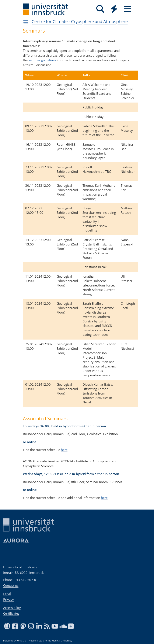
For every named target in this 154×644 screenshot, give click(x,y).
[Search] (100, 9)
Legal (7, 594)
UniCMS (22, 641)
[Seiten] (127, 9)
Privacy (8, 599)
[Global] (114, 9)
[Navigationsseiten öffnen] (26, 22)
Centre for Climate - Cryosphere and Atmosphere (80, 21)
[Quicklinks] (114, 9)
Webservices (35, 641)
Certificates (11, 613)
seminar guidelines (42, 60)
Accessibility (12, 608)
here (64, 450)
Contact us (11, 585)
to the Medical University (58, 641)
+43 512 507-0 (25, 580)
